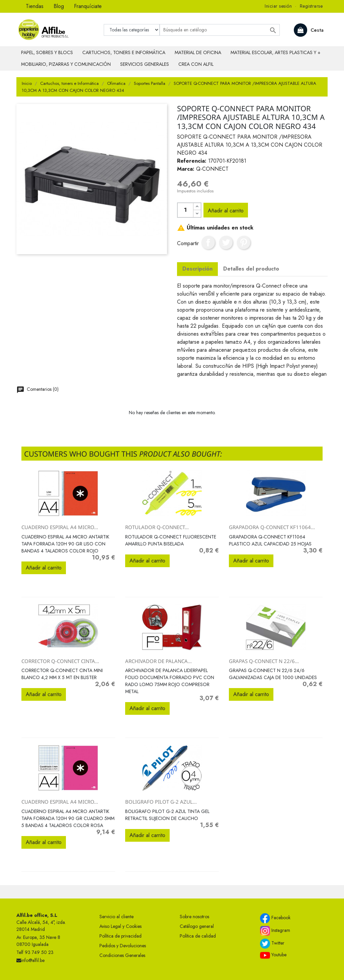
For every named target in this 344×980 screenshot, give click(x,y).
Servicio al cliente (116, 917)
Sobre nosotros (194, 917)
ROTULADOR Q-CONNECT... (157, 527)
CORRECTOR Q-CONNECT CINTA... (60, 661)
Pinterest (244, 242)
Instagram (275, 931)
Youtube (273, 955)
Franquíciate (88, 6)
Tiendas (35, 6)
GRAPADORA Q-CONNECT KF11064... (272, 527)
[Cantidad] (185, 210)
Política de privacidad (120, 936)
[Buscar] (220, 30)
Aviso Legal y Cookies (120, 926)
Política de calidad (198, 936)
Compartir (208, 242)
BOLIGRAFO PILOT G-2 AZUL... (161, 802)
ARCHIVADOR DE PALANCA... (158, 661)
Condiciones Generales (122, 955)
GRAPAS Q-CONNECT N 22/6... (264, 661)
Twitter (272, 944)
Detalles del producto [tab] (251, 269)
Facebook (275, 918)
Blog (59, 6)
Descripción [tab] (197, 269)
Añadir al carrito (226, 211)
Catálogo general (197, 926)
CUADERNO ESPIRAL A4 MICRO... (60, 527)
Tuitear (226, 242)
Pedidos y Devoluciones (123, 946)
